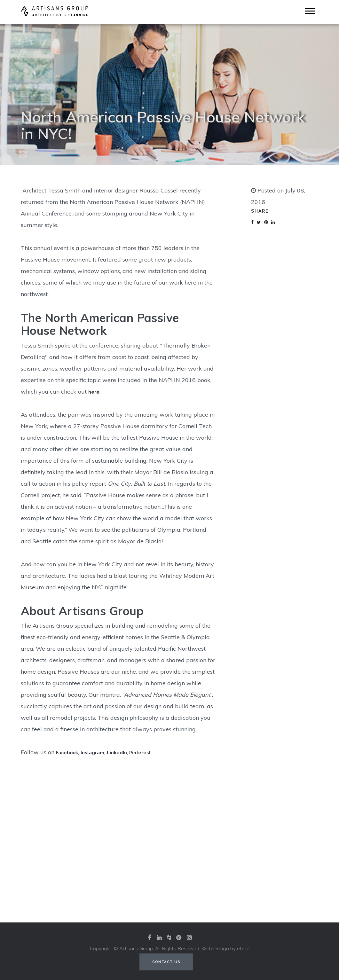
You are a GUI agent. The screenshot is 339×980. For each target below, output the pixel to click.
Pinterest (140, 753)
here (94, 392)
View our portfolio (169, 878)
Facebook (67, 753)
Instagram (92, 753)
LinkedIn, (118, 753)
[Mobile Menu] (310, 11)
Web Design (215, 949)
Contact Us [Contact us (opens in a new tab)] (166, 962)
